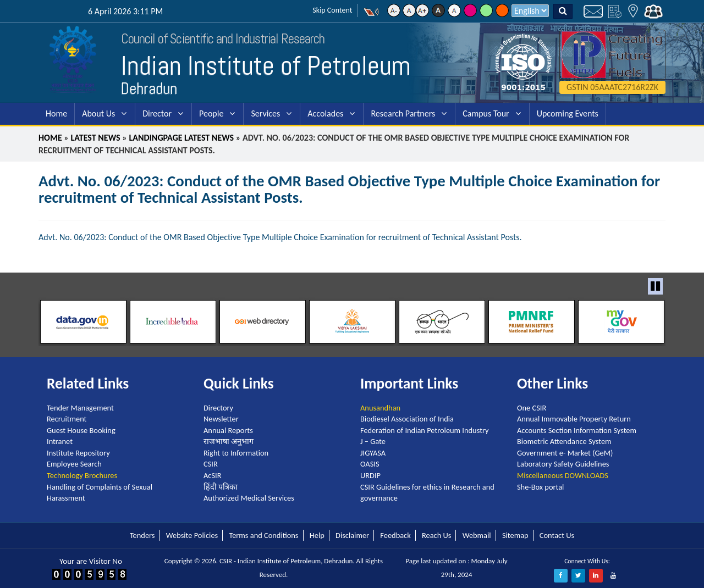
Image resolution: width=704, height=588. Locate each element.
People (211, 113)
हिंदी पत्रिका (221, 487)
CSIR (211, 464)
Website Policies (192, 535)
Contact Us (557, 535)
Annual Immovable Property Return (574, 419)
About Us (98, 113)
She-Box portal (540, 487)
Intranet (60, 441)
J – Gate (373, 441)
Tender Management (80, 408)
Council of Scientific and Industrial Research (223, 39)
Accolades (325, 113)
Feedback (395, 535)
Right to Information (236, 453)
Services (265, 113)
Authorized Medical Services (249, 498)
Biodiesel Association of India (407, 419)
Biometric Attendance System (564, 441)
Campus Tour (486, 113)
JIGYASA (373, 453)
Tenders (142, 535)
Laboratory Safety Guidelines (563, 464)
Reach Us (436, 535)
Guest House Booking (81, 430)
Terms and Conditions (263, 535)
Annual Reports (228, 430)
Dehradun (149, 88)
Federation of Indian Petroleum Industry (425, 430)
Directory (218, 408)
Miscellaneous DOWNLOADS (563, 475)
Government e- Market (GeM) (565, 453)
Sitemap (515, 535)
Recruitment (67, 419)
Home (56, 113)
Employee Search (74, 464)
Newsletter (221, 419)
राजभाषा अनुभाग (229, 441)
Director (157, 113)
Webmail (477, 535)
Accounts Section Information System (577, 430)
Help (317, 535)
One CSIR (532, 408)
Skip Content (332, 10)
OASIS (370, 464)
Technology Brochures (82, 475)
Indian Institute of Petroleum (266, 66)
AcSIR (212, 475)
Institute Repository (78, 453)
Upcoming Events (568, 113)
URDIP (370, 475)
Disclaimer (352, 535)
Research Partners (403, 113)
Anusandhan (380, 408)
